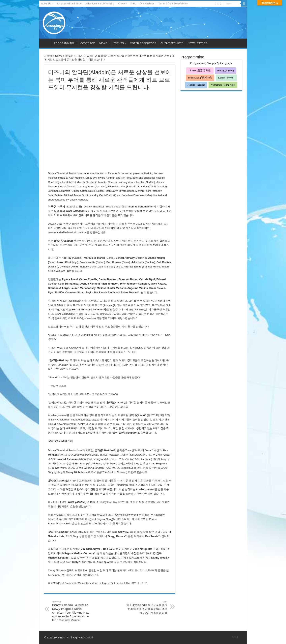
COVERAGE (88, 43)
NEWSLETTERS (197, 43)
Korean (69, 56)
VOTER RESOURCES (143, 43)
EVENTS (119, 43)
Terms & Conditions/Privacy (173, 4)
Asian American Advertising (100, 4)
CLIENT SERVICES (172, 43)
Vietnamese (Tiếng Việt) (223, 85)
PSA (133, 4)
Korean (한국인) (226, 78)
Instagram (104, 583)
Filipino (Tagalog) (196, 85)
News (59, 56)
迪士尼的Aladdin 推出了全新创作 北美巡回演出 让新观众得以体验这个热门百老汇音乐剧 (147, 607)
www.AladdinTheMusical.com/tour (67, 232)
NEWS (103, 43)
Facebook (120, 583)
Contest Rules (147, 4)
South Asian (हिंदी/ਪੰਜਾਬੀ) (200, 78)
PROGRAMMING (64, 43)
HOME (46, 43)
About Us (46, 4)
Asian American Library (69, 4)
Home (48, 56)
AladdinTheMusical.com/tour (81, 583)
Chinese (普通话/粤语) (200, 71)
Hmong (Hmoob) (226, 71)
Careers (123, 4)
